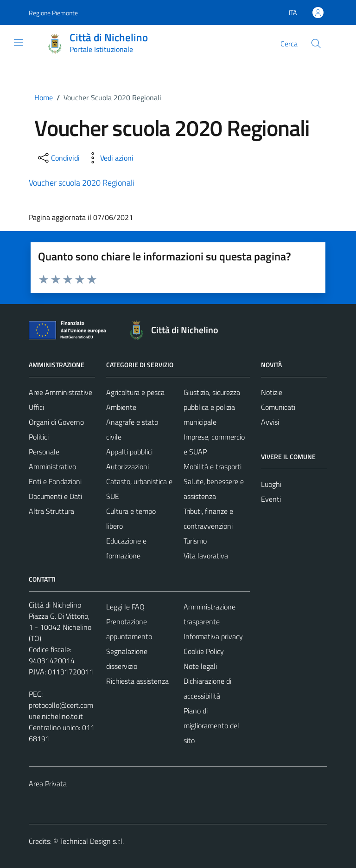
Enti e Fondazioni (55, 481)
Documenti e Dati (55, 496)
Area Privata (48, 784)
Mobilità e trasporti (213, 466)
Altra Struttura (51, 511)
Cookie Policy (204, 651)
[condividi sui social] (58, 158)
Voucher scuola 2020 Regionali (82, 183)
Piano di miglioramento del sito (211, 725)
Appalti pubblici (129, 452)
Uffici (36, 407)
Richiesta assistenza (137, 681)
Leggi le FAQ (125, 607)
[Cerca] (316, 44)
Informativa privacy (213, 636)
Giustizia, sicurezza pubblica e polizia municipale (212, 407)
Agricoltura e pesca (135, 392)
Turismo (195, 541)
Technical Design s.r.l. (92, 841)
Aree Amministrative (60, 392)
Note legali (200, 666)
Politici (39, 437)
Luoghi (271, 484)
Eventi (271, 499)
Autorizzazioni (127, 466)
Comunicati (278, 407)
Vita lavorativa (206, 556)
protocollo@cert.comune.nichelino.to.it (61, 711)
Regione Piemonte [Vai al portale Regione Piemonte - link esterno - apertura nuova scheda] (53, 13)
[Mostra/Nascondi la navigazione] (19, 43)
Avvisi (270, 422)
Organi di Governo (56, 422)
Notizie (272, 392)
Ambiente (121, 407)
